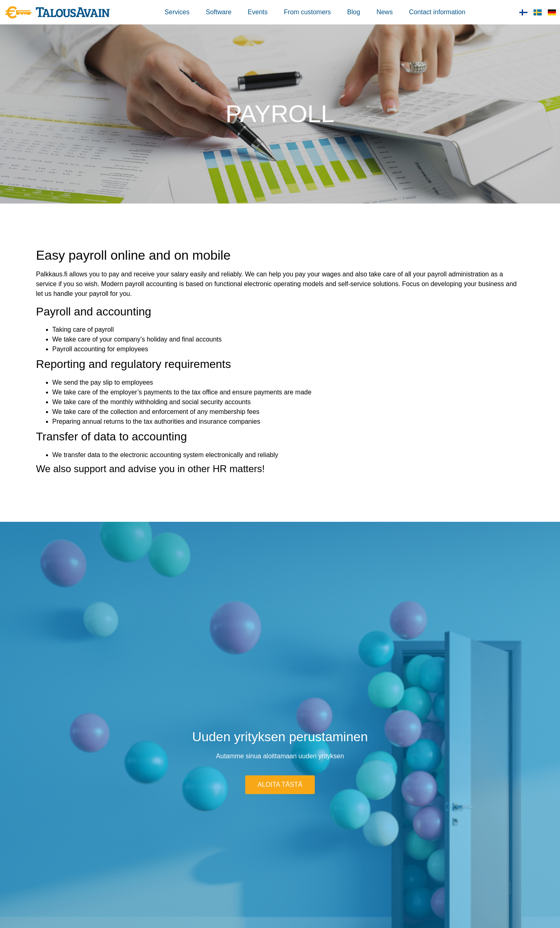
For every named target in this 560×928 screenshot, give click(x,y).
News (385, 12)
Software (219, 12)
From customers (307, 12)
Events (258, 12)
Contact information (437, 12)
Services (177, 12)
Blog (354, 12)
